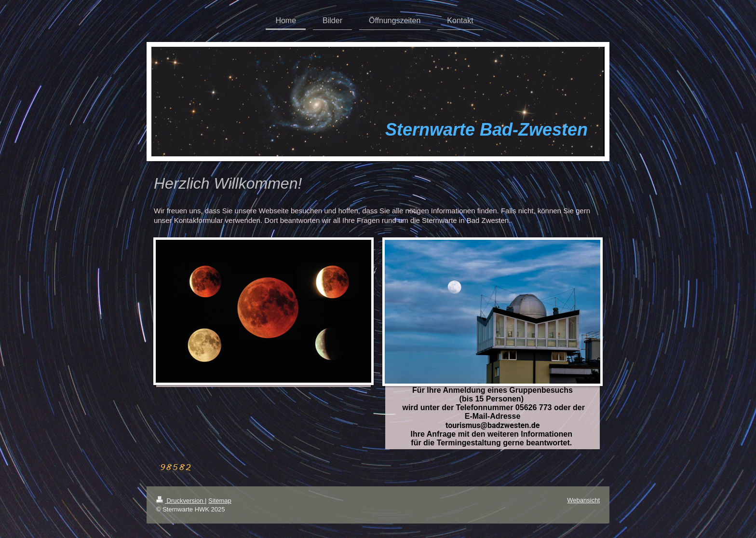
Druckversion (181, 501)
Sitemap (220, 501)
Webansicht (583, 500)
